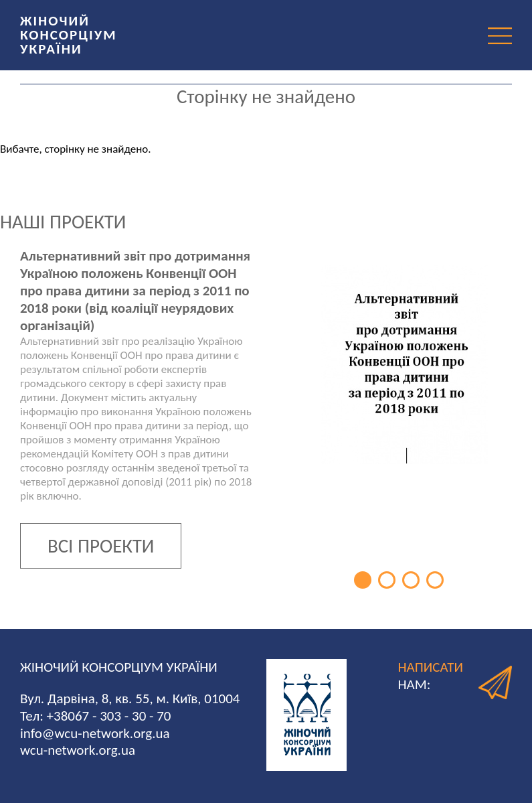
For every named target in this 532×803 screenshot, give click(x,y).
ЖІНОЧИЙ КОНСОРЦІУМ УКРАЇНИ (69, 35)
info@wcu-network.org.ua (95, 733)
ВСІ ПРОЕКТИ (101, 546)
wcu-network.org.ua (78, 750)
